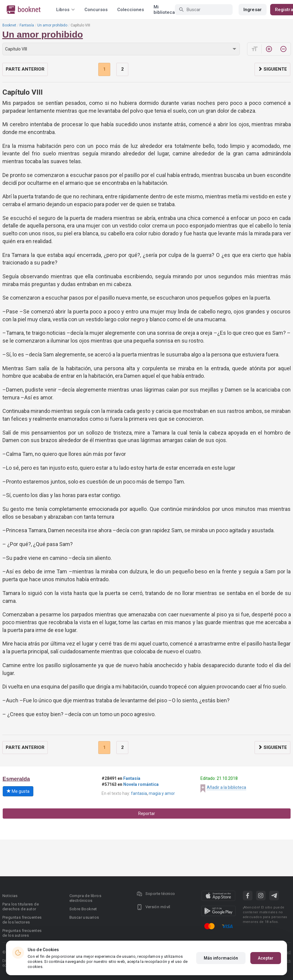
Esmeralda (16, 779)
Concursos (96, 10)
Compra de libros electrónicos (85, 898)
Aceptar (266, 958)
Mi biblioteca (164, 10)
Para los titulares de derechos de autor (21, 907)
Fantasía (27, 25)
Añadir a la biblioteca (226, 787)
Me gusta (18, 791)
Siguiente (272, 69)
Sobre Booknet (83, 909)
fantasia (139, 793)
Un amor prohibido (52, 25)
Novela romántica (141, 784)
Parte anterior (25, 69)
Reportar (147, 814)
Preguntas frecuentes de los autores (22, 933)
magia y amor (162, 793)
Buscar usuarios (84, 917)
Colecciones (131, 10)
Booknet (9, 25)
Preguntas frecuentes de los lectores (22, 920)
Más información (221, 958)
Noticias (10, 896)
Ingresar (253, 10)
